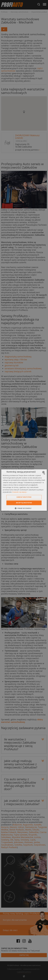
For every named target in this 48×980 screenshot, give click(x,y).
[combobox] (44, 472)
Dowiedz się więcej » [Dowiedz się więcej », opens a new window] (20, 492)
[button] (24, 508)
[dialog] (24, 490)
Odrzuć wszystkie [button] (24, 497)
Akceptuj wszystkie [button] (24, 503)
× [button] (44, 474)
